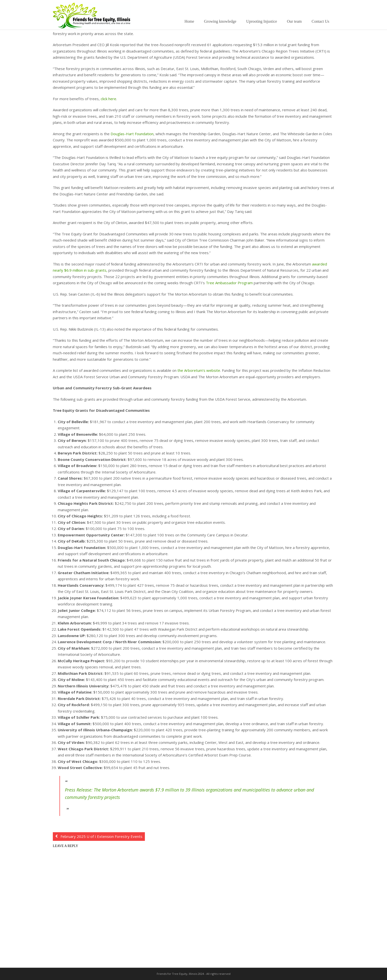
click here (108, 99)
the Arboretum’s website (199, 370)
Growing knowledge (220, 21)
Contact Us (320, 21)
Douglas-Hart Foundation (132, 134)
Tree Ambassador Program (229, 283)
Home (189, 21)
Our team (294, 21)
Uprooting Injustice (262, 21)
